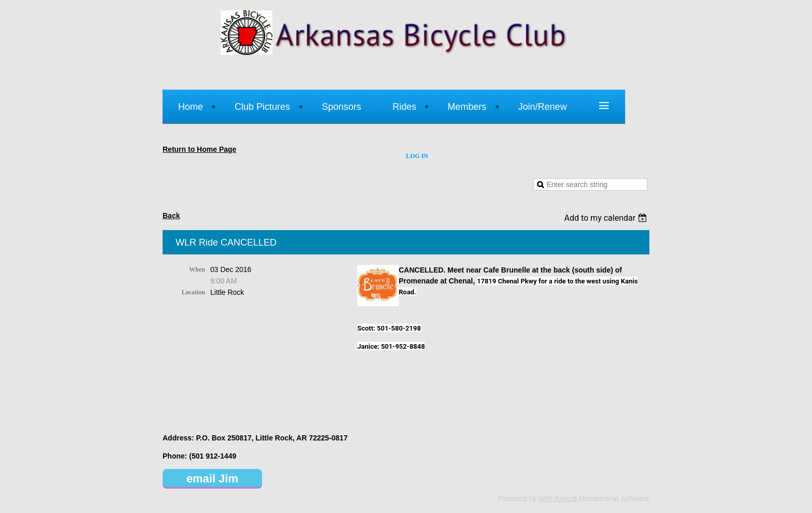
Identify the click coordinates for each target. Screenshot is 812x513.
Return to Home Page (199, 149)
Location (193, 292)
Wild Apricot (558, 498)
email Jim (212, 479)
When (197, 269)
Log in (417, 156)
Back (171, 216)
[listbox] (607, 218)
